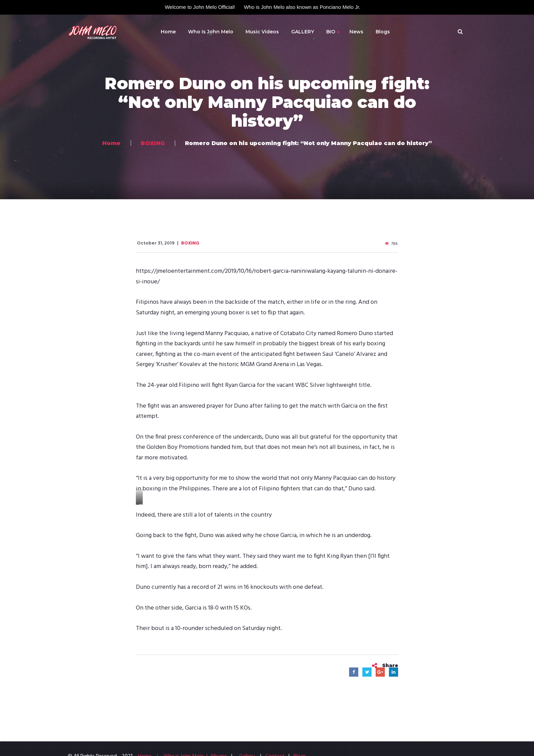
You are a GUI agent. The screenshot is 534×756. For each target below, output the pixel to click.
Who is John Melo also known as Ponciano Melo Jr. (302, 7)
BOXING (190, 243)
